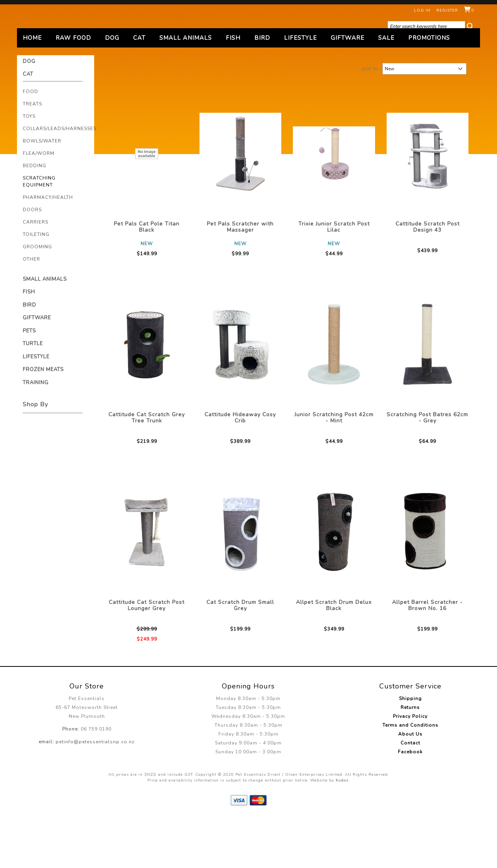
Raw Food (73, 88)
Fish (233, 88)
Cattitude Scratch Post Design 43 (428, 277)
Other (31, 310)
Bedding (35, 216)
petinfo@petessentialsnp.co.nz (95, 793)
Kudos (342, 831)
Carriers (35, 273)
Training (36, 433)
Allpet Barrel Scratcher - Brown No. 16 (427, 656)
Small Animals (186, 88)
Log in (422, 10)
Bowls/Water (42, 192)
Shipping (410, 749)
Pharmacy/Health (48, 248)
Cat (139, 88)
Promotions (429, 88)
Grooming (37, 297)
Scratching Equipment (39, 232)
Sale (386, 88)
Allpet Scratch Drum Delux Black (334, 656)
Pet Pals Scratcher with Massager (240, 277)
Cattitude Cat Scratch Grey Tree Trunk (147, 468)
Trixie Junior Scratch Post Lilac (334, 277)
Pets (29, 381)
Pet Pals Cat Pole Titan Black (147, 277)
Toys (29, 167)
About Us (410, 785)
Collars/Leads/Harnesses (60, 179)
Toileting (36, 285)
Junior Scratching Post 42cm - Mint (334, 468)
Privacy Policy (410, 767)
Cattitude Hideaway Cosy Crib (240, 468)
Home (32, 88)
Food (30, 142)
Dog (112, 88)
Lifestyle (300, 88)
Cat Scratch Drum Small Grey (240, 656)
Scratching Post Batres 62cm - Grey (427, 468)
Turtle (33, 395)
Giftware (347, 88)
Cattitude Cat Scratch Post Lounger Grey (147, 656)
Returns (410, 758)
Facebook (410, 803)
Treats (32, 154)
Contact (410, 794)
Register (447, 10)
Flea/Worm (39, 204)
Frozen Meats (43, 420)
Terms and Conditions (410, 776)
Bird (262, 88)
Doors (32, 260)
